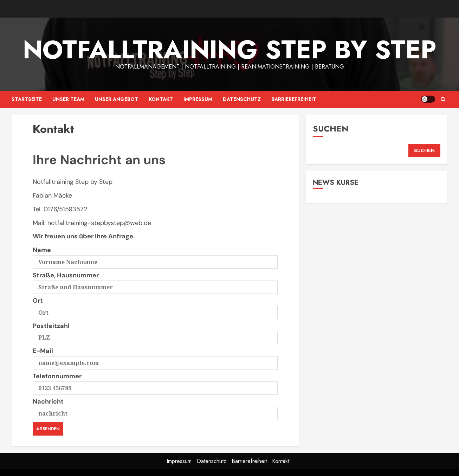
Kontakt (161, 99)
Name (155, 256)
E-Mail (155, 357)
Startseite (27, 99)
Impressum (198, 99)
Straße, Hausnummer (155, 281)
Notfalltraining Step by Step (229, 50)
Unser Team (68, 99)
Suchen (331, 128)
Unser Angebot (117, 99)
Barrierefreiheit (294, 99)
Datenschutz (242, 99)
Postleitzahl (155, 332)
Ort (155, 307)
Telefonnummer (155, 382)
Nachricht (155, 407)
